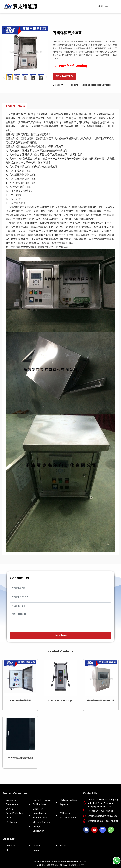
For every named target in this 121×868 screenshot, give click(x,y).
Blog (8, 850)
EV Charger (11, 822)
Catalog (37, 846)
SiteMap (64, 865)
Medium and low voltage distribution (41, 826)
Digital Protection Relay (14, 815)
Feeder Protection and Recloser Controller (91, 85)
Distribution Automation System (12, 804)
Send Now (61, 635)
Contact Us (64, 76)
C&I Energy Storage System (68, 815)
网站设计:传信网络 (76, 865)
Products (10, 846)
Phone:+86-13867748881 (100, 811)
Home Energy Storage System (41, 815)
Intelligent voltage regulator (69, 802)
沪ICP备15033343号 (45, 865)
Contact (37, 850)
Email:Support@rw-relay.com (102, 816)
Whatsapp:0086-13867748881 (103, 821)
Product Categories (15, 793)
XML (57, 865)
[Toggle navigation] (115, 6)
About (63, 846)
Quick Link (9, 839)
